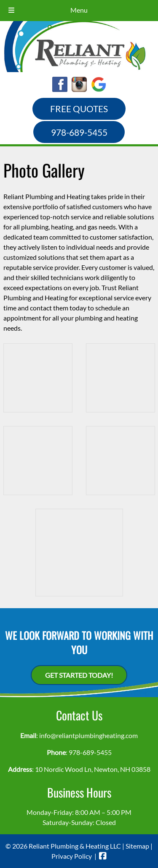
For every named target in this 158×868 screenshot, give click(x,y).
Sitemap (137, 846)
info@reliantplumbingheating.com (88, 735)
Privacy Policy (72, 856)
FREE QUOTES (79, 109)
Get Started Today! (79, 675)
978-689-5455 (79, 132)
